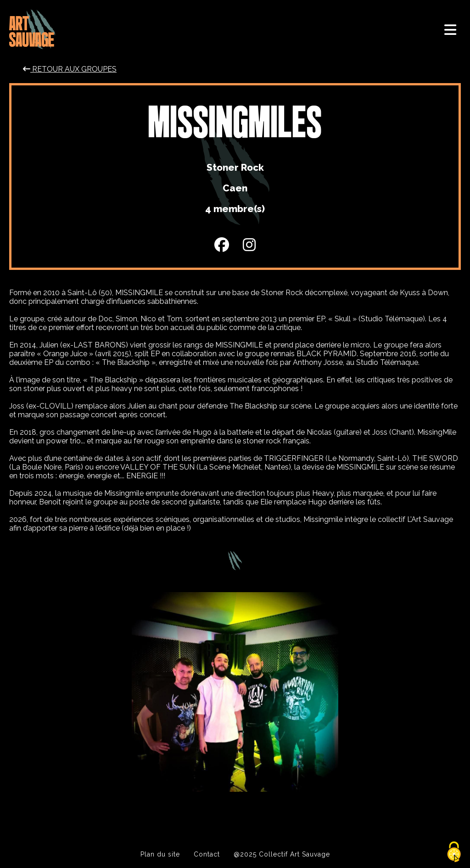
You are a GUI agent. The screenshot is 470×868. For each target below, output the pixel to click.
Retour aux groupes (70, 69)
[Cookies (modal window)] (454, 852)
